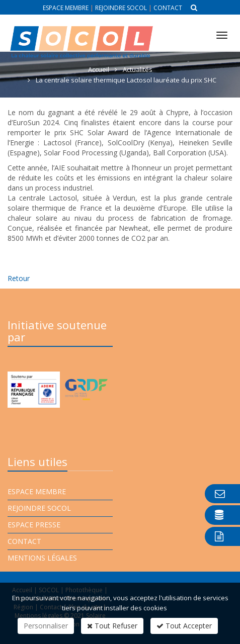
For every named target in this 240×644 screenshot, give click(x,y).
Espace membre (66, 8)
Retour (19, 278)
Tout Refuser (112, 626)
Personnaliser (46, 626)
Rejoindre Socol (121, 8)
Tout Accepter (184, 626)
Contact (168, 8)
